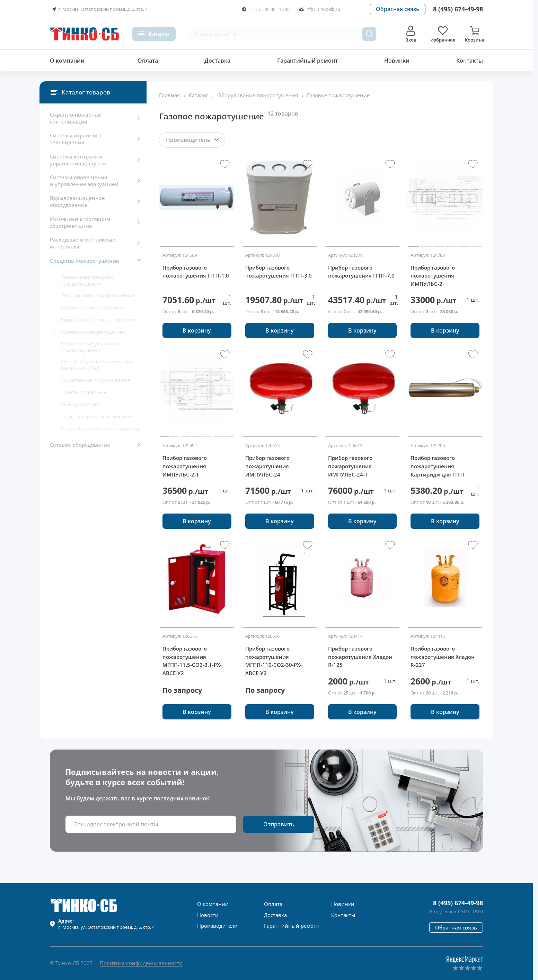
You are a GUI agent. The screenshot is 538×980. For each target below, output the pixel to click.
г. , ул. (106, 924)
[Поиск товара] (369, 34)
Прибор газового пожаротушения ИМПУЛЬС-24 (267, 466)
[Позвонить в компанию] (458, 9)
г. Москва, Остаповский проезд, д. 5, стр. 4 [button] (99, 9)
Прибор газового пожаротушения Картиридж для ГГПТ (438, 466)
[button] (398, 9)
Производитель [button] (188, 140)
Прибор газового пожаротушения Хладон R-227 (443, 657)
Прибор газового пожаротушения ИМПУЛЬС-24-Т (350, 466)
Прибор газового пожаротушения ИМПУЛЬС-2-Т (185, 466)
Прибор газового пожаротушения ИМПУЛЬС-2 (433, 276)
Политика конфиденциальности (141, 963)
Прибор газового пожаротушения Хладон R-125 (360, 657)
